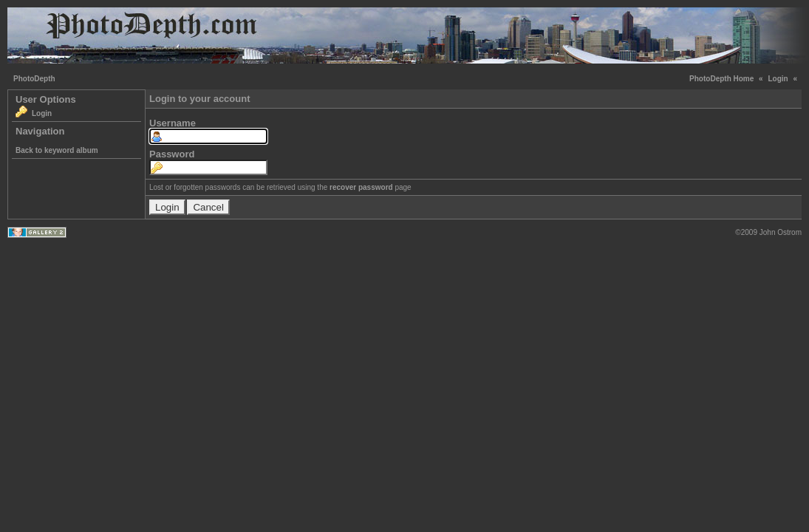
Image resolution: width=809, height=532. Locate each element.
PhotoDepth (34, 79)
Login (778, 79)
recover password (361, 187)
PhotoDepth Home (721, 79)
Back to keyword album (57, 150)
